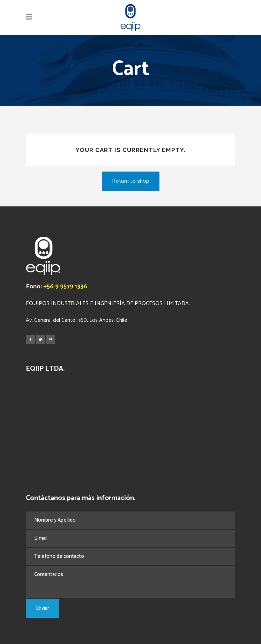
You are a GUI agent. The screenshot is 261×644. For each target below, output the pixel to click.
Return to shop (131, 181)
